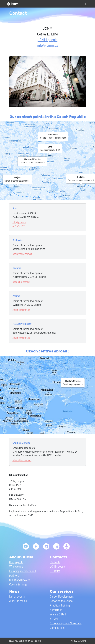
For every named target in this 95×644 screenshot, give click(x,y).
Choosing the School (62, 601)
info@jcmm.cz (48, 46)
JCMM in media (18, 601)
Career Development (62, 597)
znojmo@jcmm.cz (21, 310)
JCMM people (47, 40)
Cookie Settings (18, 585)
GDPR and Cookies (20, 580)
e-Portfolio (56, 610)
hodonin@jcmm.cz (22, 282)
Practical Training (60, 606)
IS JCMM (55, 571)
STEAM (54, 619)
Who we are (16, 567)
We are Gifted (58, 615)
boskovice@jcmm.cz (22, 254)
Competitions (58, 628)
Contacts (55, 562)
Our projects (16, 562)
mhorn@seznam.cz (22, 461)
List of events (17, 597)
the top (37, 641)
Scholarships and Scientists (66, 624)
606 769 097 (19, 226)
